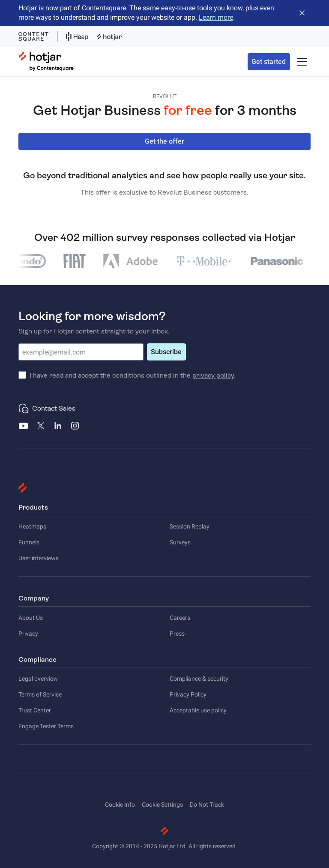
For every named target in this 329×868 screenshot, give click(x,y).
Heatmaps (32, 526)
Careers (180, 618)
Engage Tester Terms (46, 726)
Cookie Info (120, 805)
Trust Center (35, 710)
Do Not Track (207, 805)
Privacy (28, 634)
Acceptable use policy (198, 710)
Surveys (180, 542)
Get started (269, 62)
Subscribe (166, 352)
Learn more (216, 17)
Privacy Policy (188, 694)
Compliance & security (199, 679)
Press (177, 634)
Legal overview (38, 679)
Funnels (29, 542)
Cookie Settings (162, 805)
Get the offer (164, 141)
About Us (31, 618)
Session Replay (190, 526)
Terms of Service (40, 694)
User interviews (39, 558)
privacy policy (213, 375)
